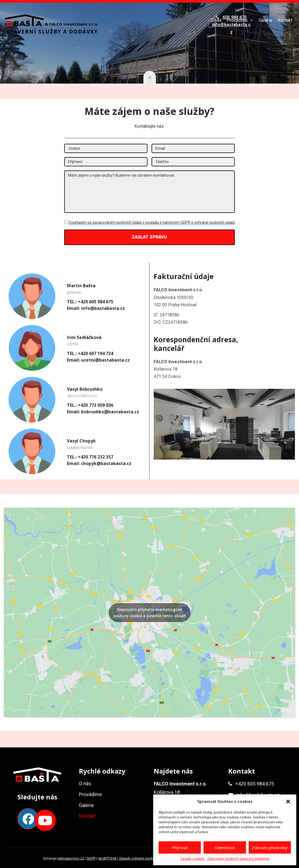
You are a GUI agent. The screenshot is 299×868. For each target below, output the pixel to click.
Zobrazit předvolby (270, 848)
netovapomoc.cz (71, 858)
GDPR (91, 858)
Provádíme (240, 20)
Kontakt (285, 20)
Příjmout (180, 848)
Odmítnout (225, 848)
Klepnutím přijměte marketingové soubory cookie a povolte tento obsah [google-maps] (149, 613)
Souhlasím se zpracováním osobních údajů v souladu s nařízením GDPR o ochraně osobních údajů (152, 222)
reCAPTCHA (108, 858)
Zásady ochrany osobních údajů (144, 858)
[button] (288, 802)
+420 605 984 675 (255, 784)
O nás (216, 20)
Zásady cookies (192, 859)
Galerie (266, 20)
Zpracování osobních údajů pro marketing (238, 859)
